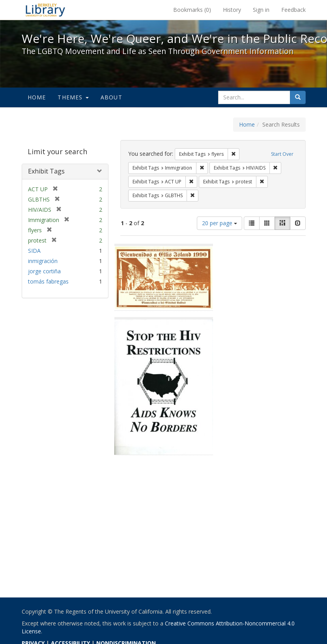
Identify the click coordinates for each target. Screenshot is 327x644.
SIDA (34, 251)
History (232, 10)
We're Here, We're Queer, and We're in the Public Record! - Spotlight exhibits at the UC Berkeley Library (45, 10)
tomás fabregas (48, 281)
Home (37, 97)
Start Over (282, 154)
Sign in (261, 10)
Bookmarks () (192, 10)
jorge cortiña (44, 271)
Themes (73, 97)
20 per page (220, 223)
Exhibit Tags (46, 171)
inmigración (43, 261)
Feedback (293, 10)
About (111, 97)
